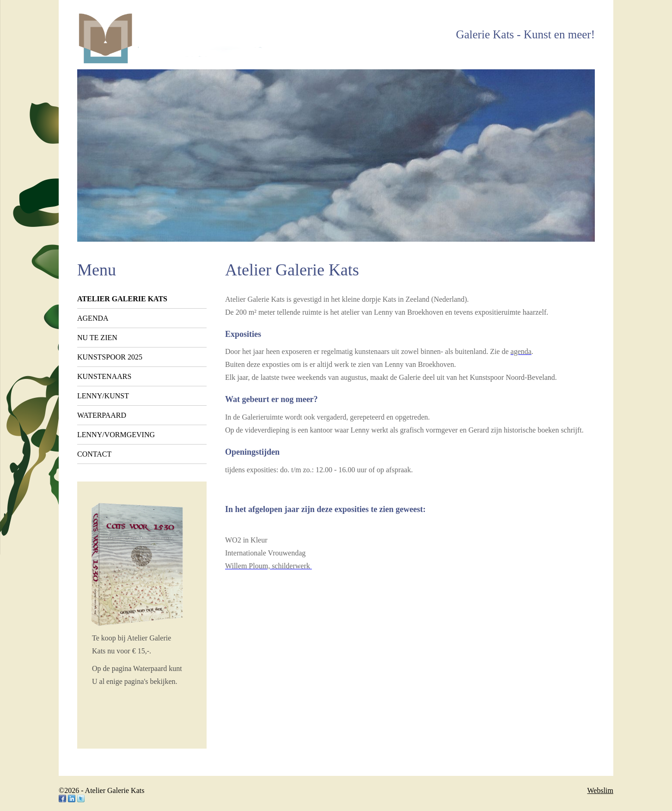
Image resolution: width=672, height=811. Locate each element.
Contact (94, 454)
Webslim (600, 790)
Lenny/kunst (103, 396)
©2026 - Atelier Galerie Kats (101, 790)
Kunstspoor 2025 (110, 357)
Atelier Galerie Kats (122, 299)
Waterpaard (102, 415)
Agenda (93, 318)
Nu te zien (97, 338)
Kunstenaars (104, 376)
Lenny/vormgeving (116, 435)
